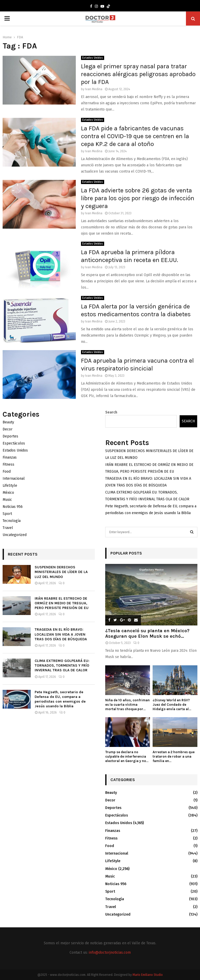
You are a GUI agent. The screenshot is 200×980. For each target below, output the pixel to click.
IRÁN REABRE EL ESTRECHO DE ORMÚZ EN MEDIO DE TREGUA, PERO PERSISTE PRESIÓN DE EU (62, 603)
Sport (7, 514)
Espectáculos (14, 443)
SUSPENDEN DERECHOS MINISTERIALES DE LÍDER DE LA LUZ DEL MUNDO (61, 572)
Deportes (10, 436)
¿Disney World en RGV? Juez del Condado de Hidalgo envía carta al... (172, 705)
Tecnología (12, 521)
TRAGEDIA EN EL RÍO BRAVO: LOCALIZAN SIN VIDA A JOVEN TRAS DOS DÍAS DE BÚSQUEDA (61, 634)
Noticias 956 (13, 507)
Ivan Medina (94, 89)
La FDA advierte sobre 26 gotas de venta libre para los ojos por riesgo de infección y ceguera (138, 198)
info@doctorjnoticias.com (110, 952)
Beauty (8, 422)
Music (7, 500)
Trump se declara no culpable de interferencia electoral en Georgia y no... (127, 756)
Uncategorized (15, 535)
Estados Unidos (93, 58)
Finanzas (10, 457)
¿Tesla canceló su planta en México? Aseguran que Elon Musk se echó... (147, 634)
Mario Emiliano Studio (148, 975)
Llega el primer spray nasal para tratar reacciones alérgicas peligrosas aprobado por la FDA (138, 74)
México (8, 493)
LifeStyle (10, 486)
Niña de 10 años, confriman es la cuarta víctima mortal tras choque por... (127, 705)
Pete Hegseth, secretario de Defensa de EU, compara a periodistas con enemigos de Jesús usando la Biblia (60, 699)
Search (111, 412)
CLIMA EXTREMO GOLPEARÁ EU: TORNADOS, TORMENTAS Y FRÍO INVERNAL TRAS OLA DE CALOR (62, 665)
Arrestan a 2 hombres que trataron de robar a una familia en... (174, 756)
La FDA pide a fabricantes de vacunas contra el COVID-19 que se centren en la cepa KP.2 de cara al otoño (135, 136)
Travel (8, 528)
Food (7, 471)
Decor (8, 429)
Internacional (14, 479)
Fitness (8, 464)
